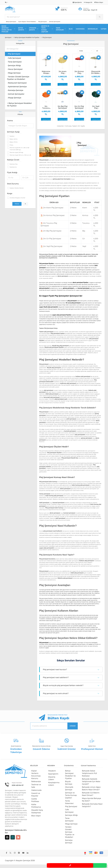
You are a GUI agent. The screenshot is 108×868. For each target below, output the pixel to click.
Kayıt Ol (94, 12)
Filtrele (17, 207)
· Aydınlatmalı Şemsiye (17, 90)
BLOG (71, 32)
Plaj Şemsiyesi (43, 25)
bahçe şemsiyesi (20, 796)
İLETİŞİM (104, 32)
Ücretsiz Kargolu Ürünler (17, 201)
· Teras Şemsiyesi (14, 65)
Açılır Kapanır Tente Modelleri (27, 25)
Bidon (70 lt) (14, 145)
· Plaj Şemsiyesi (14, 57)
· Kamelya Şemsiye (15, 94)
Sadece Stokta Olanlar (17, 191)
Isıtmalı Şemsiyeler (55, 25)
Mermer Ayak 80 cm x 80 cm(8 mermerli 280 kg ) (19, 152)
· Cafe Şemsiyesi (14, 62)
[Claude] (18, 841)
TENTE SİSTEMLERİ (61, 32)
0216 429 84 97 (19, 789)
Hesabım (52, 774)
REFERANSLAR (93, 32)
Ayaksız (12, 140)
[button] (86, 54)
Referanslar (36, 785)
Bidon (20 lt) (14, 143)
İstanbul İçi (13, 170)
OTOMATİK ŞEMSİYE (34, 32)
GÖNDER (73, 729)
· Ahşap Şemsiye (14, 101)
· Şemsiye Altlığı (14, 69)
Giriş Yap (87, 12)
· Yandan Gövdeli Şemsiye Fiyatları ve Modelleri (18, 81)
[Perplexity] (13, 841)
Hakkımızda (36, 794)
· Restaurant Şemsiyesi (17, 86)
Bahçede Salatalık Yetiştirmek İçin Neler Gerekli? (91, 785)
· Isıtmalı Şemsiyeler (16, 98)
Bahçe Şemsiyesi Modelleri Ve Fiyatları (19, 108)
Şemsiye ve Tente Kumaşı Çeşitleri (71, 799)
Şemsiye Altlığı (71, 819)
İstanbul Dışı (14, 168)
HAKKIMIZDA (80, 32)
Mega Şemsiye (71, 827)
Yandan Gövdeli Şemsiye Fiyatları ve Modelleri (70, 836)
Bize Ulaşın (36, 819)
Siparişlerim (53, 777)
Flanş (11, 148)
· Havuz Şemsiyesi (15, 73)
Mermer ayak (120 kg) (16, 156)
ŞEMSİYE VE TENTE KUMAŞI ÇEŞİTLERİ (47, 32)
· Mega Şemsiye (14, 76)
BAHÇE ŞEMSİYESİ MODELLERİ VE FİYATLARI (8, 32)
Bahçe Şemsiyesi (11, 25)
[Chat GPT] (7, 841)
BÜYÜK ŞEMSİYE (22, 32)
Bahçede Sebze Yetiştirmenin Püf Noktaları (89, 777)
